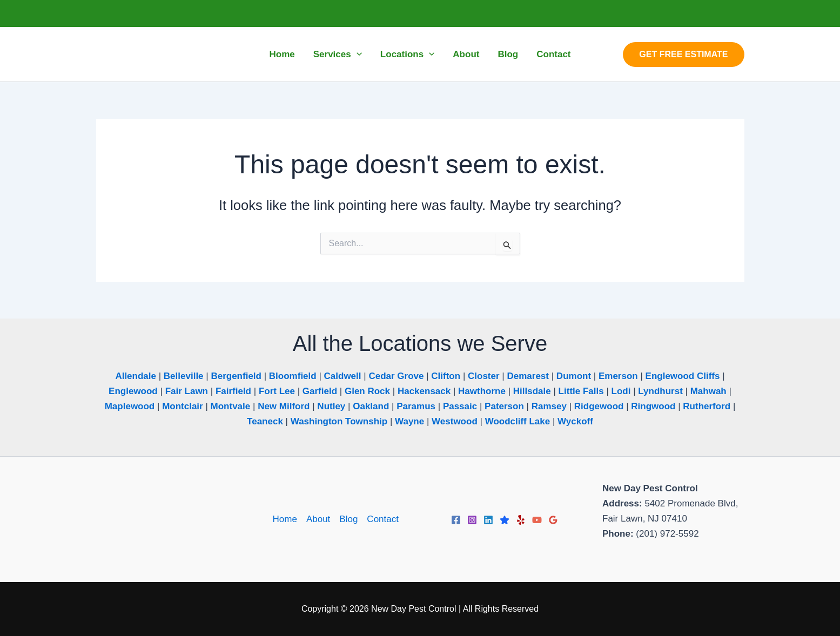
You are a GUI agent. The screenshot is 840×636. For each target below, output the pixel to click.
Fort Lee (277, 391)
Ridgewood (599, 406)
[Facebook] (456, 520)
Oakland (371, 406)
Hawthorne (482, 391)
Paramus (416, 406)
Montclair (183, 406)
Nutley (331, 406)
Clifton (446, 376)
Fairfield (233, 391)
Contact (383, 519)
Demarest (528, 376)
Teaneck (265, 421)
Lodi (621, 391)
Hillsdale (532, 391)
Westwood (455, 421)
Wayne (409, 421)
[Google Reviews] (553, 520)
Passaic (460, 406)
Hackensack (424, 391)
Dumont (574, 376)
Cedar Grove (396, 376)
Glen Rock (367, 391)
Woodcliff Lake (518, 421)
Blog (348, 519)
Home (285, 519)
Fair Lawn (187, 391)
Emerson (618, 376)
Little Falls (581, 391)
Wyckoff (575, 421)
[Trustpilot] (505, 520)
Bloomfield (293, 376)
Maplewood (130, 406)
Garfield (320, 391)
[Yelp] (521, 520)
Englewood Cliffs (683, 376)
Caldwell (343, 376)
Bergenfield (236, 376)
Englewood (133, 391)
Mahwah (708, 391)
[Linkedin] (488, 520)
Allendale (136, 376)
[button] (357, 55)
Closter (484, 376)
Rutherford (707, 406)
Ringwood (653, 406)
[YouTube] (537, 520)
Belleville (184, 376)
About (318, 519)
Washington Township (339, 421)
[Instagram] (472, 520)
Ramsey (549, 406)
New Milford (284, 406)
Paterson (504, 406)
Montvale (231, 406)
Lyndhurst (660, 391)
